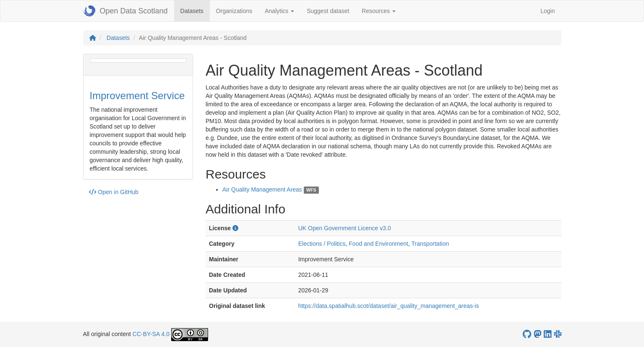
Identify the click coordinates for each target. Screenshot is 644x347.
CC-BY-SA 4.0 (151, 334)
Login (548, 11)
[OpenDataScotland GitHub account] (527, 334)
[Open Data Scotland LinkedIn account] (548, 334)
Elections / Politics (322, 244)
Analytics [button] (279, 11)
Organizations (234, 11)
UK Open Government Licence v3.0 (345, 228)
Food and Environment (378, 244)
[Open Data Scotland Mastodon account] (537, 334)
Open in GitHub (114, 192)
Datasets (195, 10)
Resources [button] (379, 11)
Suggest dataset (328, 11)
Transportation (430, 244)
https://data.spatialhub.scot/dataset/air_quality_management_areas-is (389, 306)
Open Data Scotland (125, 11)
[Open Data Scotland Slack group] (558, 334)
